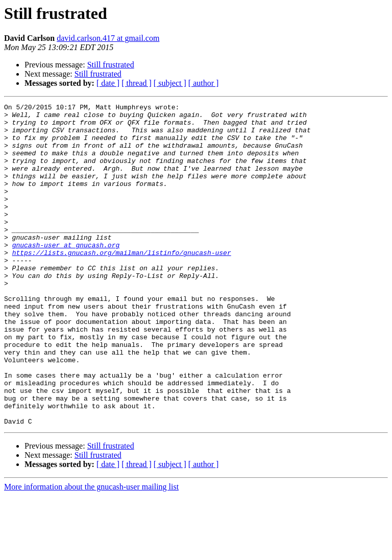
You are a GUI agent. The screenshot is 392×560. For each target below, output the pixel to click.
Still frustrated (111, 65)
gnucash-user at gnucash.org (66, 274)
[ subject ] (170, 83)
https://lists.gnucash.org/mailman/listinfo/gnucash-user (122, 283)
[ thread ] (137, 83)
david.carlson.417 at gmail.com (108, 38)
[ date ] (108, 83)
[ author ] (204, 83)
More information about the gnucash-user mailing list (91, 551)
